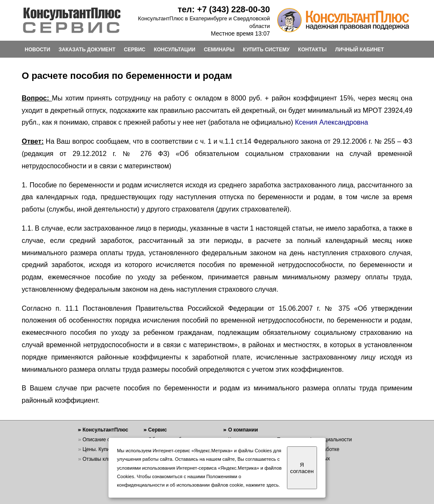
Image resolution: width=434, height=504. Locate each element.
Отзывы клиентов (103, 459)
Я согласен (302, 468)
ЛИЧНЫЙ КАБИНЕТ (360, 50)
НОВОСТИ (37, 50)
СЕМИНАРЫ (219, 50)
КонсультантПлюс (106, 430)
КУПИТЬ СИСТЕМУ (266, 50)
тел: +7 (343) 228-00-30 (224, 9)
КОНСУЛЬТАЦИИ (175, 50)
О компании (243, 430)
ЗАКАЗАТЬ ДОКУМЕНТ (87, 50)
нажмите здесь (262, 485)
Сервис (158, 430)
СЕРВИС (135, 50)
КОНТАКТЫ (312, 50)
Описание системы (105, 440)
